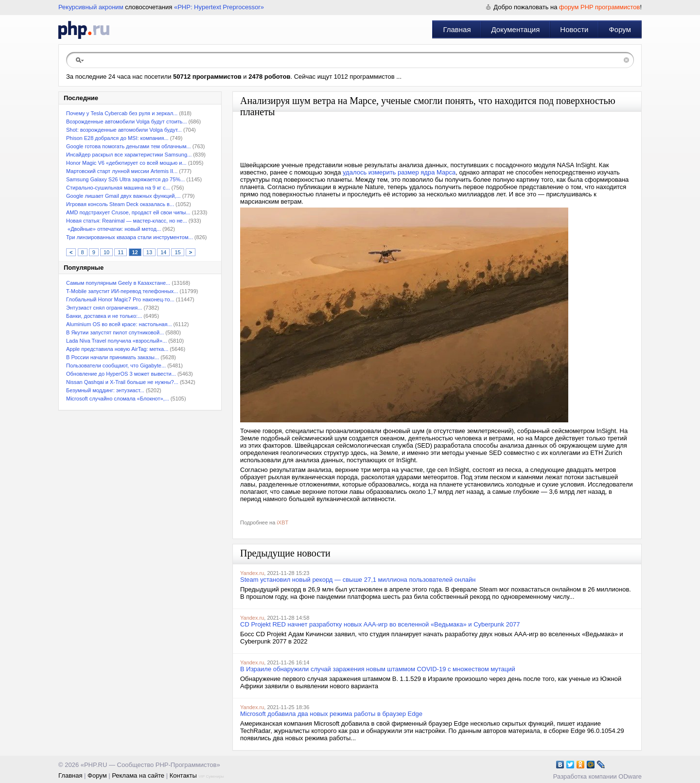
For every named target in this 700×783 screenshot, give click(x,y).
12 (135, 252)
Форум (620, 29)
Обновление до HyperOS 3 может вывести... (121, 374)
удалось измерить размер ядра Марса (399, 172)
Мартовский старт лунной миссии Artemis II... (122, 171)
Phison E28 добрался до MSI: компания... (117, 138)
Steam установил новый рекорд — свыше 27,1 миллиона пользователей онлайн (358, 580)
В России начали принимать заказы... (113, 357)
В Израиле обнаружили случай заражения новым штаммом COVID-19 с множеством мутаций (378, 669)
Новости (574, 29)
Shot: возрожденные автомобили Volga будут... (124, 130)
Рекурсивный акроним (91, 7)
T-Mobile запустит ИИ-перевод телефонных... (122, 291)
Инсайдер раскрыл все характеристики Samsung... (129, 155)
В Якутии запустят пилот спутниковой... (115, 332)
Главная (457, 29)
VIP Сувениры (211, 776)
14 (163, 252)
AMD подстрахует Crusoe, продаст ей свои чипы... (128, 212)
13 (149, 252)
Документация (516, 29)
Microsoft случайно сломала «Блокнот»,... (118, 399)
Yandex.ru (252, 573)
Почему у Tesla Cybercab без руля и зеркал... (122, 113)
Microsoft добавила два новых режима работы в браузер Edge (331, 714)
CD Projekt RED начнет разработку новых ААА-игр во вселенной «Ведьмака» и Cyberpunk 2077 (380, 624)
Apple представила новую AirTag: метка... (117, 349)
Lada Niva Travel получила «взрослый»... (116, 341)
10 (106, 252)
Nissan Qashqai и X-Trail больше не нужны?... (122, 382)
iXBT (282, 522)
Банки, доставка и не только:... (104, 316)
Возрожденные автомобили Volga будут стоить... (127, 122)
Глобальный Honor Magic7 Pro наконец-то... (120, 299)
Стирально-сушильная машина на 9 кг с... (118, 188)
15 (177, 252)
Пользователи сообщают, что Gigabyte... (116, 365)
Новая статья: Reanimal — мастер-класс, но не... (127, 221)
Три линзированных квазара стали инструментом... (130, 237)
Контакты (183, 775)
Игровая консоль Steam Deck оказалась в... (120, 204)
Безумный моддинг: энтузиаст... (105, 390)
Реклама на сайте (138, 775)
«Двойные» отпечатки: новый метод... (114, 229)
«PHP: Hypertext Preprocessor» (219, 7)
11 (121, 252)
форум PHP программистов (599, 7)
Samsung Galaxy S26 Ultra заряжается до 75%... (125, 179)
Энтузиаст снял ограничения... (104, 308)
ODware (630, 776)
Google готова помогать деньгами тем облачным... (129, 146)
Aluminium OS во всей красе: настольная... (119, 324)
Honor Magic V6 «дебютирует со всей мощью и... (126, 163)
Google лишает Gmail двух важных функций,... (123, 196)
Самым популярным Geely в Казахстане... (118, 283)
